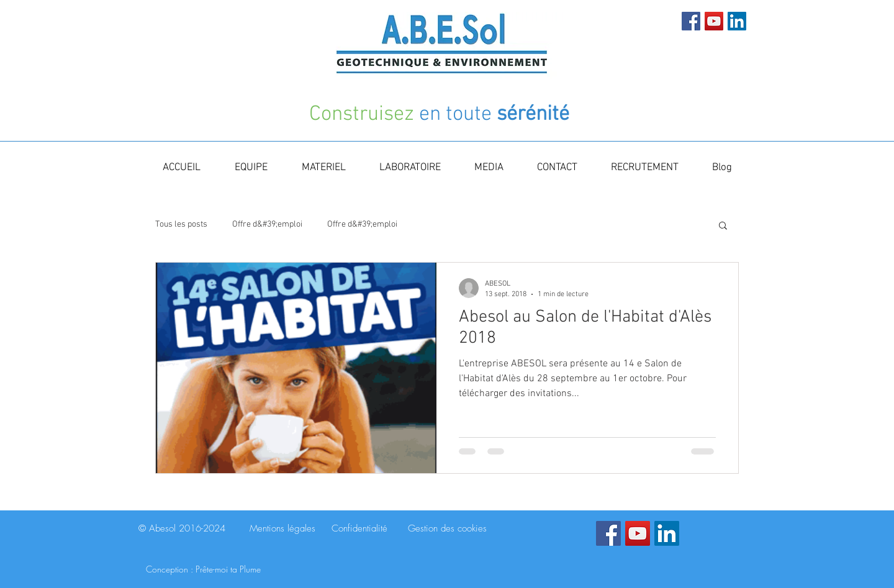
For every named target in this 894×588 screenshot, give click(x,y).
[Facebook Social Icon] (691, 21)
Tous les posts (181, 224)
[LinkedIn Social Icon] (737, 21)
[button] (723, 226)
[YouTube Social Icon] (714, 21)
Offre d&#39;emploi (267, 224)
